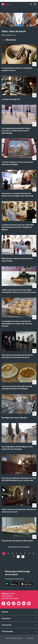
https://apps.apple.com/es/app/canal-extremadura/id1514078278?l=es (27, 584)
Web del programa (7, 35)
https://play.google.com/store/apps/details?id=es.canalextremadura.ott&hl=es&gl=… (11, 584)
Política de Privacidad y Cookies (14, 638)
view (19, 58)
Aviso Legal (30, 638)
